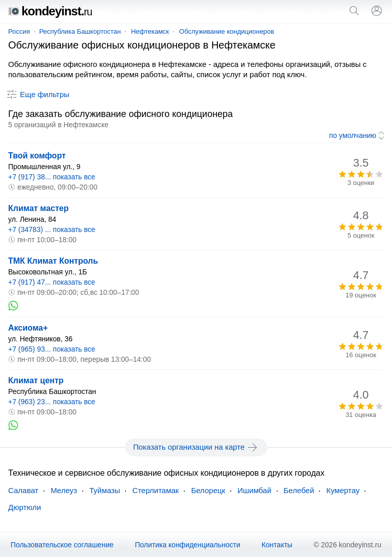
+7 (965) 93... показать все (52, 349)
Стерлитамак (155, 490)
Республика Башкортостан (80, 31)
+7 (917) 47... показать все (52, 282)
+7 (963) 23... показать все (52, 402)
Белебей (299, 490)
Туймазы (105, 490)
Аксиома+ (28, 328)
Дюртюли (24, 507)
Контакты (277, 545)
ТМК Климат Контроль (53, 261)
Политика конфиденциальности (188, 545)
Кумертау (343, 490)
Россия (19, 31)
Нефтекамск (150, 31)
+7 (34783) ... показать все (52, 229)
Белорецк (208, 490)
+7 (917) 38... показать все (52, 177)
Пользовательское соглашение (62, 545)
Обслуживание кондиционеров (227, 31)
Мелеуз (64, 490)
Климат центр (36, 380)
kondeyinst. (50, 11)
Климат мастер (39, 208)
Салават (23, 490)
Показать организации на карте (196, 447)
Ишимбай (254, 490)
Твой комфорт (37, 156)
